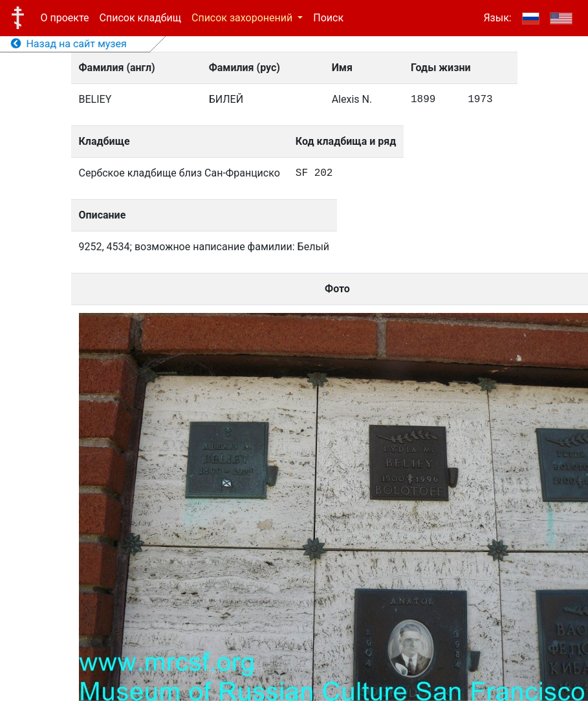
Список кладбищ (140, 18)
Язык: (497, 18)
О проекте (65, 18)
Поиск (328, 18)
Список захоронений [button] (243, 18)
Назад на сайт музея (69, 44)
